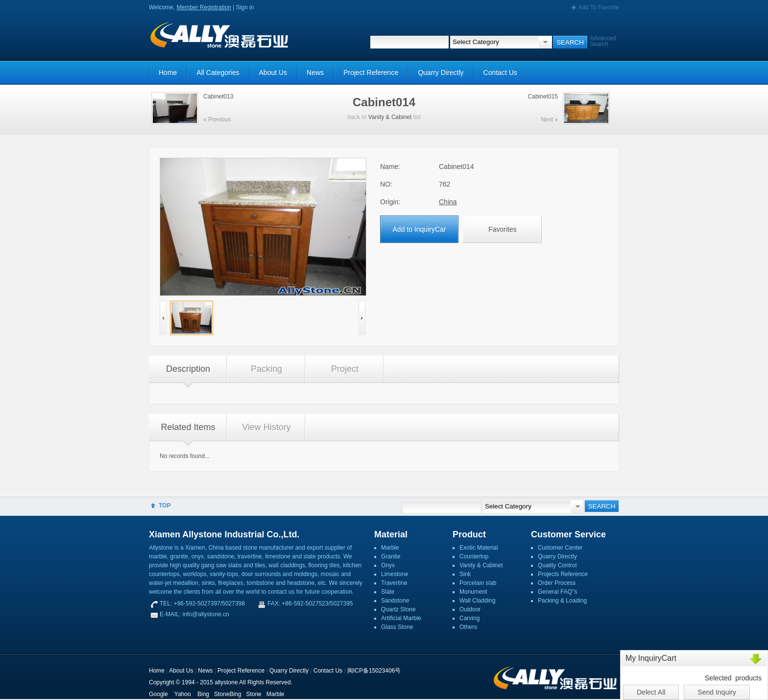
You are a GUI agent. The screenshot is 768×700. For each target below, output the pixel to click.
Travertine (394, 583)
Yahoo (183, 694)
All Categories (218, 72)
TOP (165, 506)
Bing (203, 694)
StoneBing (228, 694)
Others (468, 627)
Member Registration (204, 7)
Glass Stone (397, 627)
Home (168, 72)
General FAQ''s (558, 592)
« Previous (217, 120)
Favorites (503, 229)
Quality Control (557, 565)
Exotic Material (479, 548)
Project (345, 369)
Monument (473, 592)
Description (188, 369)
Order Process (557, 583)
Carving (469, 618)
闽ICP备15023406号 (374, 671)
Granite (391, 556)
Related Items (188, 427)
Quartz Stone (398, 609)
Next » (549, 120)
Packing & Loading (562, 601)
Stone (253, 694)
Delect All (651, 692)
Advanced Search (603, 41)
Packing (266, 369)
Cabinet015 (543, 97)
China (448, 202)
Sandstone (395, 601)
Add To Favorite (599, 7)
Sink (465, 574)
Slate (388, 592)
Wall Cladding (478, 601)
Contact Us (500, 72)
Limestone (395, 574)
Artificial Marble (401, 618)
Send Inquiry (717, 692)
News (315, 72)
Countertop (474, 556)
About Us (273, 72)
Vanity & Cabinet (390, 117)
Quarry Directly (441, 72)
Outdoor (470, 609)
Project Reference (371, 72)
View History (266, 427)
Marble (390, 548)
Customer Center (560, 548)
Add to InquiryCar (420, 229)
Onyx (388, 565)
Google (158, 694)
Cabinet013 (218, 97)
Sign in (245, 7)
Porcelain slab (478, 583)
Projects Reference (563, 574)
